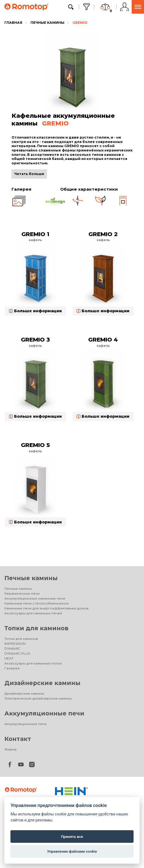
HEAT (9, 658)
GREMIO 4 (103, 340)
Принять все (72, 837)
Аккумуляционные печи (44, 713)
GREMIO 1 (35, 234)
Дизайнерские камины (42, 683)
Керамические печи (22, 593)
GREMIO (80, 23)
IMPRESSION (15, 644)
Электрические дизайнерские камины (38, 698)
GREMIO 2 (103, 234)
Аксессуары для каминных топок (33, 663)
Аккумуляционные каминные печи (35, 598)
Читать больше (29, 174)
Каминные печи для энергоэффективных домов (46, 608)
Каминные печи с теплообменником (37, 603)
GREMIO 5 (35, 445)
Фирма (10, 749)
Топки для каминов (36, 628)
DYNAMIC (12, 648)
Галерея (12, 668)
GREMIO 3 (35, 340)
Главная (13, 23)
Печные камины (47, 23)
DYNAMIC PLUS (17, 653)
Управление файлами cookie (72, 851)
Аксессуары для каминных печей (33, 613)
